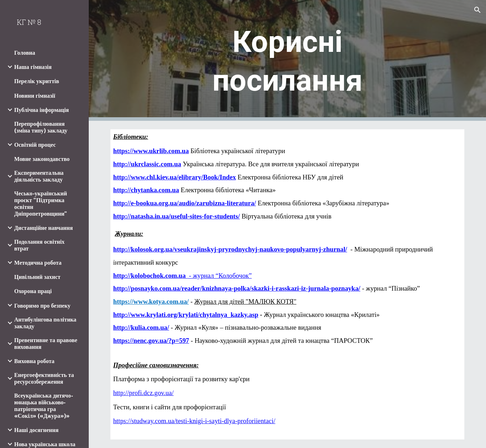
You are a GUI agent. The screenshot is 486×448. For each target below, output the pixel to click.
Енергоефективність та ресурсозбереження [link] (44, 378)
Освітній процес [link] (35, 145)
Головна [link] (25, 53)
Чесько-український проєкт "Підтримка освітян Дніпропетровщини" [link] (41, 204)
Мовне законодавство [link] (42, 159)
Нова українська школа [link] (45, 444)
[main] (287, 60)
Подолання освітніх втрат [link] (39, 245)
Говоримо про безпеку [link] (42, 306)
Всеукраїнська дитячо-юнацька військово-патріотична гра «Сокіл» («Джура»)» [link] (44, 406)
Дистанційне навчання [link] (43, 228)
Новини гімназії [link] (35, 96)
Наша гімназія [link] (33, 67)
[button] (477, 10)
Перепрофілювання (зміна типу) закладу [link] (41, 127)
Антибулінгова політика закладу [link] (45, 323)
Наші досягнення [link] (36, 430)
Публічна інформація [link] (42, 110)
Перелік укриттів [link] (37, 81)
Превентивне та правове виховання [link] (46, 344)
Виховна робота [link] (34, 361)
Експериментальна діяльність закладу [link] (39, 176)
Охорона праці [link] (33, 291)
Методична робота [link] (38, 263)
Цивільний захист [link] (37, 277)
